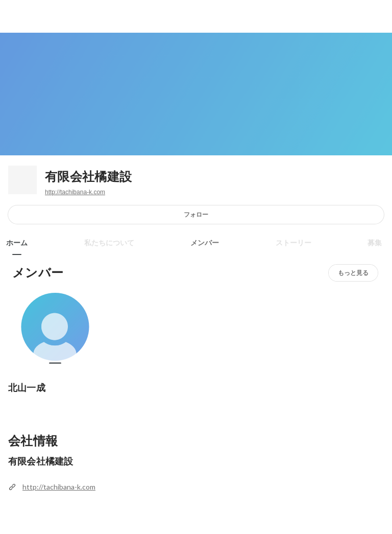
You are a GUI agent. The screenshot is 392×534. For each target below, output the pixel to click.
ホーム (17, 243)
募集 (375, 243)
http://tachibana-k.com (75, 192)
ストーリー (293, 243)
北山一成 (27, 388)
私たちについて (109, 243)
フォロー (196, 214)
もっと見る (353, 273)
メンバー (205, 243)
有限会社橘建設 (88, 177)
